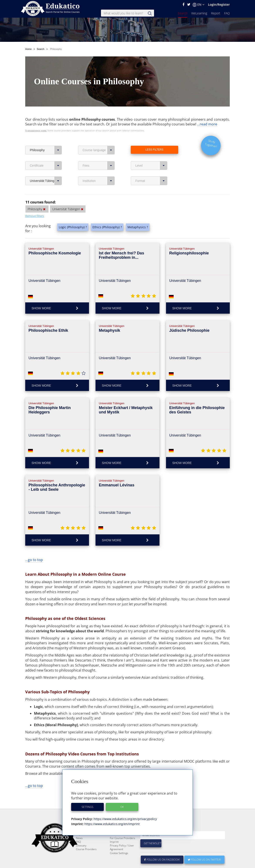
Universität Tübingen (46, 181)
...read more (207, 124)
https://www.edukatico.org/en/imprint (112, 824)
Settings (87, 807)
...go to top (34, 560)
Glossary (81, 856)
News (79, 849)
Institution (99, 181)
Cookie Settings (119, 864)
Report (216, 13)
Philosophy (46, 150)
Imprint (114, 852)
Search (183, 13)
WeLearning (199, 13)
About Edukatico (119, 837)
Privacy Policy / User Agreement (122, 858)
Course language (99, 150)
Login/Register (219, 4)
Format (151, 181)
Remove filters (35, 216)
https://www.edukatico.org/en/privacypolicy (125, 819)
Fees (99, 166)
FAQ (227, 13)
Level (151, 166)
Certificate (46, 166)
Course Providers (86, 860)
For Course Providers (122, 849)
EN (198, 5)
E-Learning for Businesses (118, 843)
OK (122, 807)
